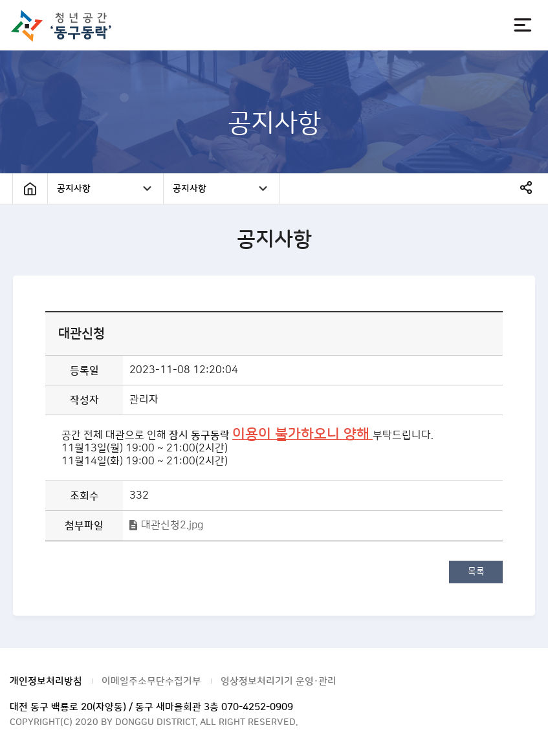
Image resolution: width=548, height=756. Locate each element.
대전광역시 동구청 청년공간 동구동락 (67, 26)
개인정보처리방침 (46, 681)
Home (30, 189)
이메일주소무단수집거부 (151, 681)
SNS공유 (526, 188)
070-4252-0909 (257, 707)
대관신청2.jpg (172, 525)
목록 (476, 572)
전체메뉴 (523, 25)
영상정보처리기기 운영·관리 (279, 681)
